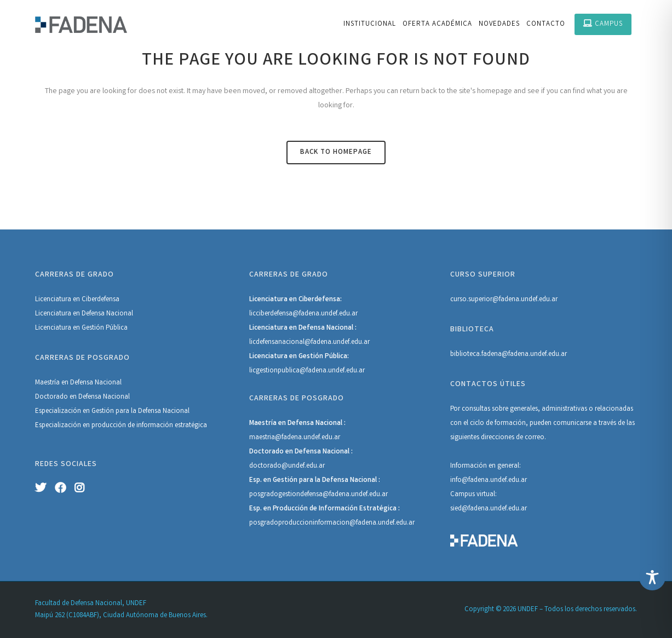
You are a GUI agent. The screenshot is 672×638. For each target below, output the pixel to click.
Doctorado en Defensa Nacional (82, 397)
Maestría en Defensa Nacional (78, 383)
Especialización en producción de (86, 426)
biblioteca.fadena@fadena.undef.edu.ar (509, 355)
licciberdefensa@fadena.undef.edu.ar (303, 314)
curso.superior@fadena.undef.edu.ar (504, 300)
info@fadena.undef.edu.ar (489, 481)
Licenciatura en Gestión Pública (81, 328)
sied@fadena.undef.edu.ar (489, 509)
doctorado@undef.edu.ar (287, 466)
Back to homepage (336, 153)
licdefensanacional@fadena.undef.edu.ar (309, 343)
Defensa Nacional (164, 412)
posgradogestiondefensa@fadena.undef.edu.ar (318, 495)
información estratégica (172, 426)
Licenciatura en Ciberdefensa (77, 300)
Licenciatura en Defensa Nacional (84, 314)
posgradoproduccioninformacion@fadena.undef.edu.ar (332, 523)
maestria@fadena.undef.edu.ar (295, 438)
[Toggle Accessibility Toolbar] (652, 577)
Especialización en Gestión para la (87, 412)
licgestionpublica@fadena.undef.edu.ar (307, 371)
